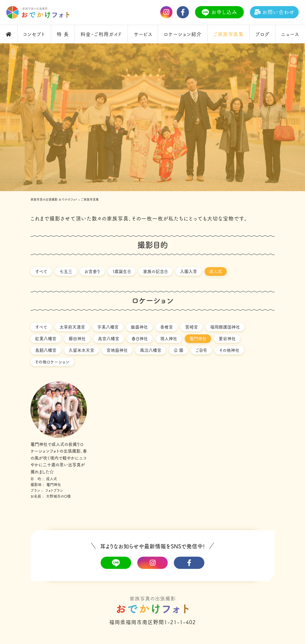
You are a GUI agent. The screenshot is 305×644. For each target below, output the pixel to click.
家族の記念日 (155, 271)
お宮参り (92, 271)
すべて (41, 271)
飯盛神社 (139, 327)
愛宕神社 (227, 339)
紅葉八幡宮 (46, 339)
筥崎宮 (192, 327)
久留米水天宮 (81, 350)
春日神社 (140, 339)
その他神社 (229, 350)
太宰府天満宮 (72, 327)
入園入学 (188, 271)
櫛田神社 (77, 339)
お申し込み (219, 13)
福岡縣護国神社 (225, 327)
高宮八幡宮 (109, 339)
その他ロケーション (52, 362)
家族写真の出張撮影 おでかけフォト (54, 199)
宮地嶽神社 (117, 350)
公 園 (178, 350)
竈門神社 (198, 339)
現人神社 (169, 339)
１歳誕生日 (122, 271)
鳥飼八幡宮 (46, 350)
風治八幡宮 (151, 350)
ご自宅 (201, 350)
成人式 (216, 271)
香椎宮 (167, 327)
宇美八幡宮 (108, 327)
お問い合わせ (273, 12)
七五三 (66, 271)
